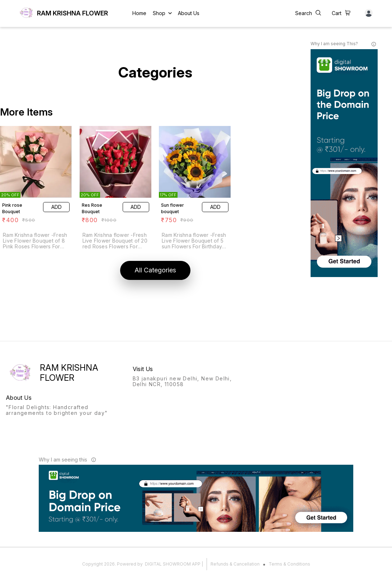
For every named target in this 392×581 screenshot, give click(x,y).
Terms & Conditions (289, 564)
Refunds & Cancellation (235, 564)
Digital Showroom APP (173, 564)
